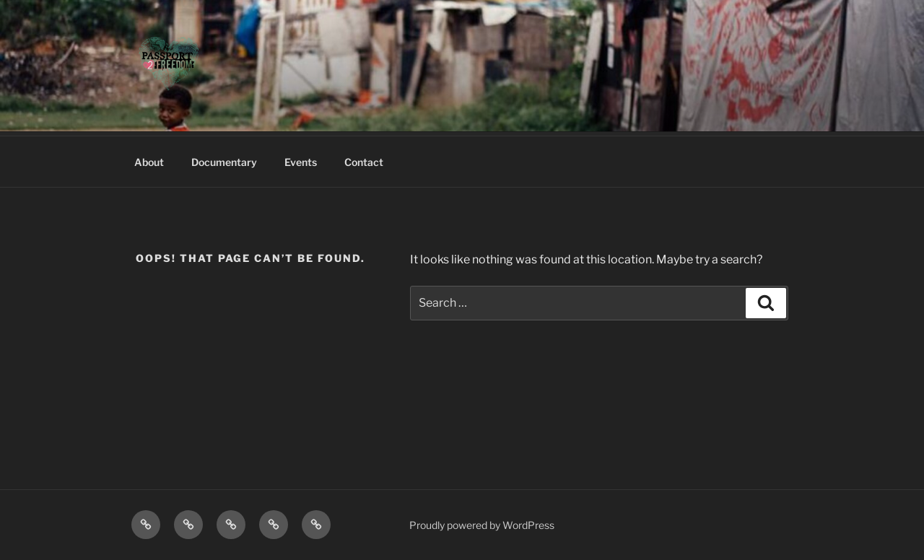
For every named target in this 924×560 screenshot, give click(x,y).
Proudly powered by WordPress (482, 525)
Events (301, 162)
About (149, 162)
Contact (364, 162)
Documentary (224, 162)
